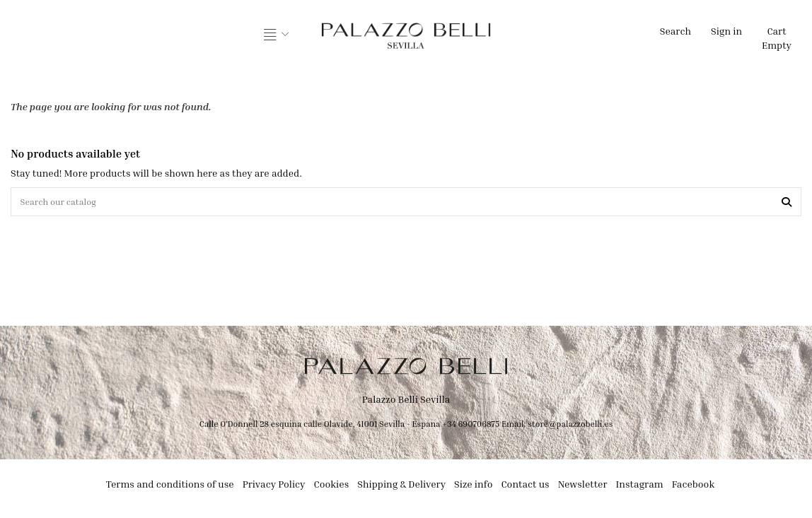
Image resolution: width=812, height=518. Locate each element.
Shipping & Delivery (401, 487)
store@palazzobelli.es (570, 426)
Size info (473, 487)
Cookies (332, 487)
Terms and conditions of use (170, 487)
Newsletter (583, 487)
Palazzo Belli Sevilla (406, 402)
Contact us (525, 487)
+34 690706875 (471, 426)
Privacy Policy (274, 487)
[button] (277, 35)
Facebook (694, 487)
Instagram (640, 487)
